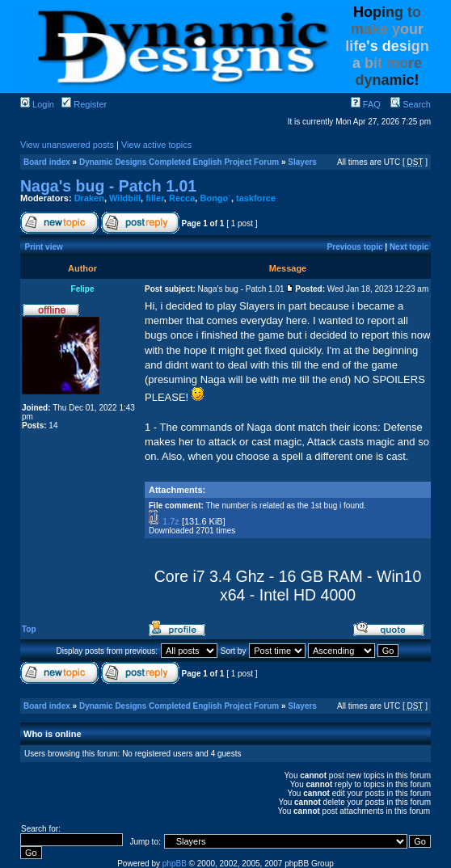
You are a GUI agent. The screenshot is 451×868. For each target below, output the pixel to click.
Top (29, 629)
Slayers (302, 162)
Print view (44, 247)
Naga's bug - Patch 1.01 (108, 186)
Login (37, 104)
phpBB (175, 864)
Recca (182, 198)
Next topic (409, 247)
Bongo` (215, 198)
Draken (89, 198)
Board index (47, 162)
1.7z (171, 521)
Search (411, 104)
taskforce (256, 198)
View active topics (156, 145)
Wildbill (125, 198)
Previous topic (355, 247)
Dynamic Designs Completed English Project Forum (179, 162)
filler (155, 198)
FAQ (366, 104)
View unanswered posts (67, 145)
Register (84, 104)
